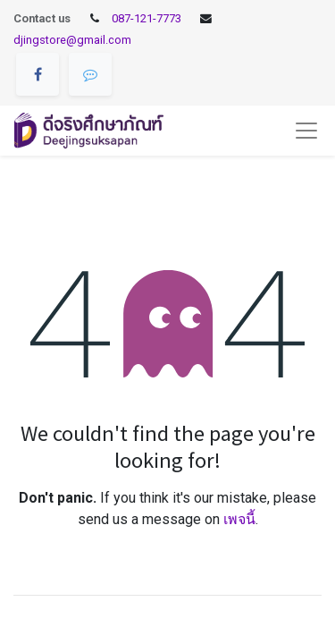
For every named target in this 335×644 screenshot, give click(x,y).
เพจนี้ (239, 519)
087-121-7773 (147, 18)
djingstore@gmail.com (72, 40)
